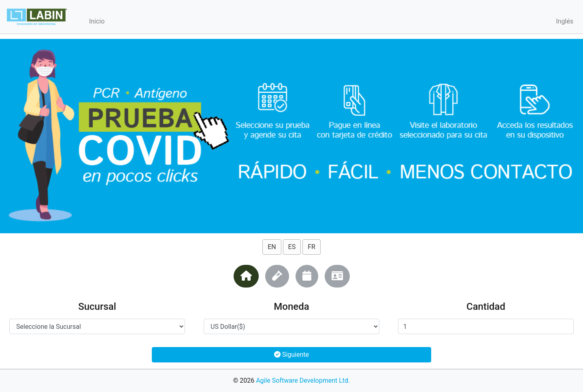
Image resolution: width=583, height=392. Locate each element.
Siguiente (291, 355)
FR (312, 247)
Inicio (97, 21)
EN (272, 247)
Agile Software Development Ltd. (303, 380)
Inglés (565, 21)
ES (292, 247)
